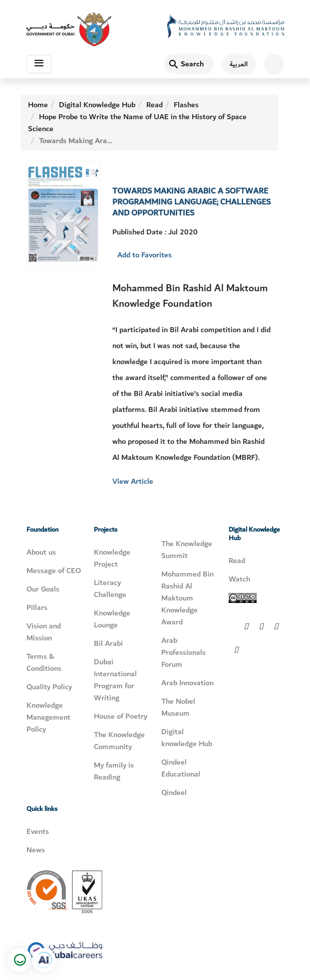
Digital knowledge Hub (187, 738)
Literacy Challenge (110, 588)
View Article (133, 481)
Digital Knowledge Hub (97, 105)
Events (38, 831)
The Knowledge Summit (187, 550)
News (36, 850)
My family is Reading (114, 771)
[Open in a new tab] (44, 960)
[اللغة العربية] (235, 64)
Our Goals (43, 589)
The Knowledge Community (119, 741)
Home (38, 105)
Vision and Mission (44, 632)
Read (155, 105)
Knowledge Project (112, 558)
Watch (239, 579)
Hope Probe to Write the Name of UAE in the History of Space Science (137, 123)
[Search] (189, 64)
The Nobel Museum (178, 707)
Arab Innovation (187, 683)
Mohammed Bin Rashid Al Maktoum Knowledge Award (187, 598)
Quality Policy (49, 687)
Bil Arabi (108, 643)
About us (41, 552)
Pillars (37, 607)
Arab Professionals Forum (183, 652)
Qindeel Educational (181, 768)
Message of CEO (54, 571)
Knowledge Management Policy (48, 717)
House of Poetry (121, 716)
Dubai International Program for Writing (115, 680)
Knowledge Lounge (112, 619)
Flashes (186, 105)
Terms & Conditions (44, 662)
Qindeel (174, 792)
